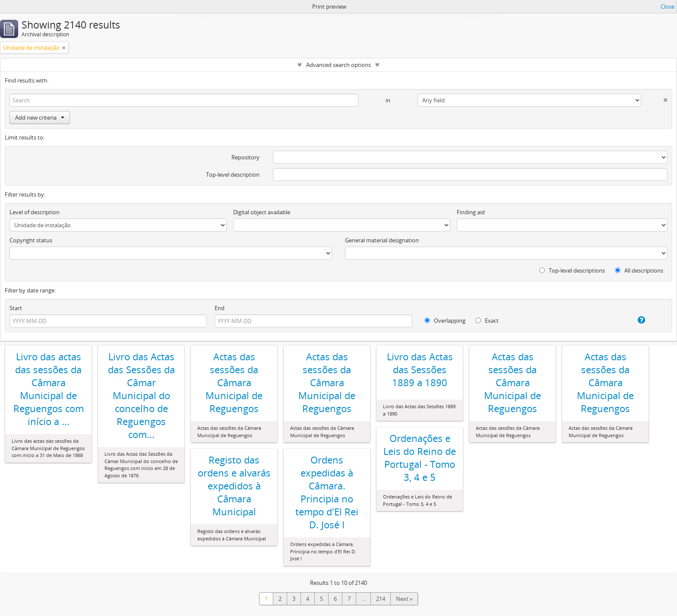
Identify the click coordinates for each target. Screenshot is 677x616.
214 (381, 599)
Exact (487, 321)
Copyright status (31, 240)
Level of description (35, 212)
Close (668, 6)
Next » (404, 599)
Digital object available (262, 212)
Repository (245, 157)
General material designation (382, 240)
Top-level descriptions (572, 270)
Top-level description (233, 175)
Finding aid (471, 212)
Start (16, 308)
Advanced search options (338, 65)
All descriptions (639, 270)
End (220, 308)
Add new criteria (40, 117)
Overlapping (445, 321)
